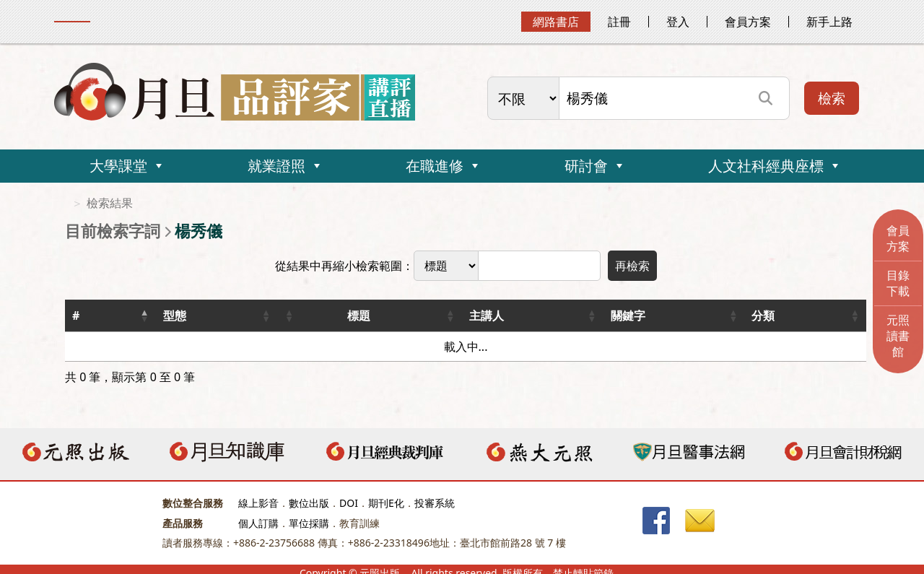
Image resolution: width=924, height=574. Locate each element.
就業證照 (276, 166)
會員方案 (748, 22)
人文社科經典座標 (766, 166)
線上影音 (258, 503)
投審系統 (435, 503)
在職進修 (435, 166)
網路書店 (556, 22)
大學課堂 (118, 166)
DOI (349, 503)
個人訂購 (258, 523)
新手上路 (829, 22)
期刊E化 (386, 503)
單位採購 (309, 523)
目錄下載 (898, 283)
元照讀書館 (898, 336)
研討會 (586, 166)
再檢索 (632, 266)
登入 (678, 22)
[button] (144, 316)
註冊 (619, 22)
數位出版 (309, 503)
